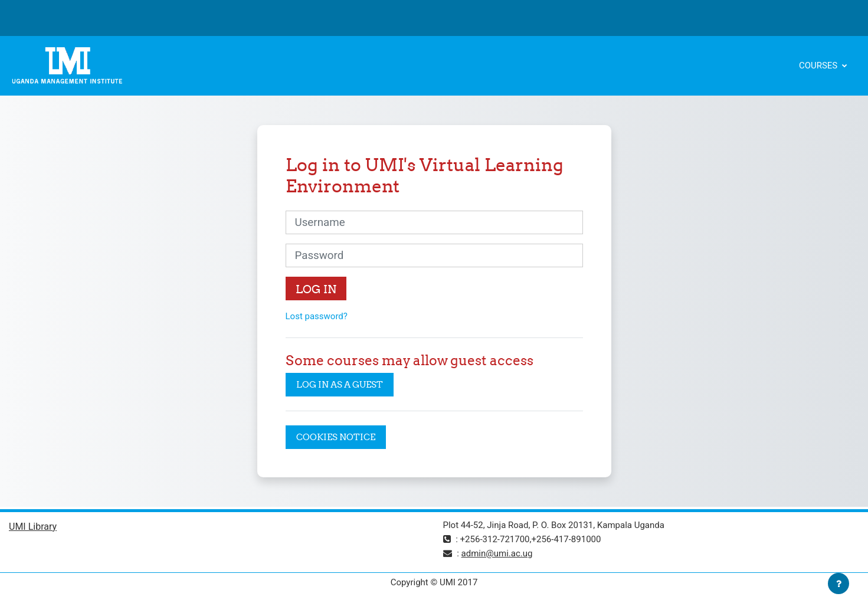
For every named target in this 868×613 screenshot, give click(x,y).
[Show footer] (838, 584)
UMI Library (33, 527)
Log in (316, 289)
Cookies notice (336, 437)
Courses (819, 65)
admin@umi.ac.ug (497, 553)
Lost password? (317, 316)
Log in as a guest (340, 384)
